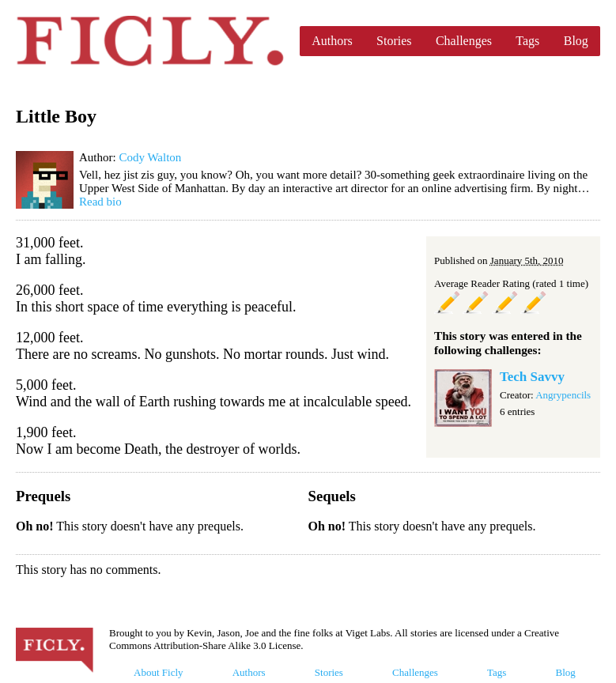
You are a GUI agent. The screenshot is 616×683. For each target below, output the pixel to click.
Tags (527, 41)
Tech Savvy (532, 377)
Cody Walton (150, 157)
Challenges (464, 41)
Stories (394, 41)
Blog (576, 41)
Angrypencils (563, 395)
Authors (332, 41)
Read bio (100, 202)
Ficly (150, 41)
